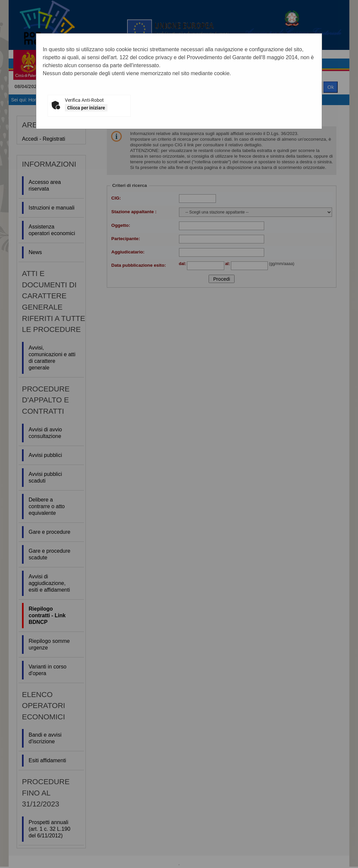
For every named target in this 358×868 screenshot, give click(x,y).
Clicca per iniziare (86, 108)
